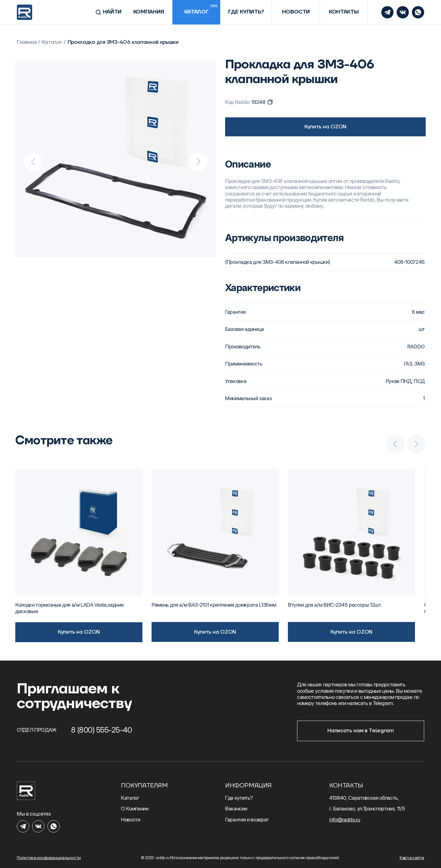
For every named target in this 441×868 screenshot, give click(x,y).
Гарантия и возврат (247, 820)
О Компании (135, 809)
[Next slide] (198, 162)
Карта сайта (412, 858)
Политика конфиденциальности (49, 858)
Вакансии (236, 809)
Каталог (52, 42)
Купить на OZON (325, 127)
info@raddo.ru (345, 820)
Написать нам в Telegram (360, 731)
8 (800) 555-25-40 (102, 730)
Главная (27, 42)
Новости (131, 820)
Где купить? (239, 798)
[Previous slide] (33, 162)
